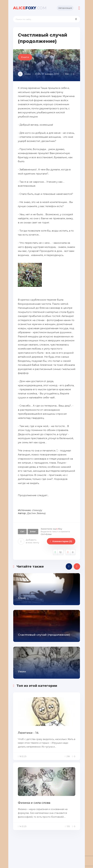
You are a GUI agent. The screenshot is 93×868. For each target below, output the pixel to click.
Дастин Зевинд (36, 513)
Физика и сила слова (34, 803)
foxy (30, 8)
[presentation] (69, 566)
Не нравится (71, 552)
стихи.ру (37, 510)
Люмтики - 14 (28, 733)
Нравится (58, 552)
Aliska (27, 74)
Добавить (28, 541)
